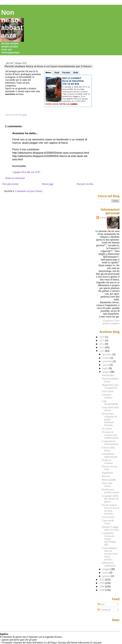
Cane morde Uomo (108, 522)
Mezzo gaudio (109, 480)
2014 (102, 344)
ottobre (106, 358)
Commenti (104, 610)
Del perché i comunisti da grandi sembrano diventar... (109, 419)
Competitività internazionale (110, 443)
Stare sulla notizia (107, 485)
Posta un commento (15, 178)
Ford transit (108, 391)
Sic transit (107, 429)
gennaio (107, 576)
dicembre (107, 354)
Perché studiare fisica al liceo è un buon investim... (111, 509)
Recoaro (106, 476)
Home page (48, 184)
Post (101, 604)
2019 (102, 337)
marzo (106, 573)
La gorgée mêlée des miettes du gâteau (110, 499)
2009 (102, 586)
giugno (106, 372)
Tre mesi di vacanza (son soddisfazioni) (110, 435)
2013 (102, 347)
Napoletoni (107, 473)
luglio (106, 368)
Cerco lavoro (108, 517)
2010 (102, 583)
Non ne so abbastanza (12, 24)
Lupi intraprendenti (110, 402)
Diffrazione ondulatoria (109, 564)
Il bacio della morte (108, 449)
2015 (102, 340)
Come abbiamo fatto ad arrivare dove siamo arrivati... (110, 554)
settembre (108, 361)
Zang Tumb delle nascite (110, 409)
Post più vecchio (85, 184)
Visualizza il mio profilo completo (111, 322)
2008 (102, 590)
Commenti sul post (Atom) (29, 191)
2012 (102, 351)
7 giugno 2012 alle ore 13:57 (26, 172)
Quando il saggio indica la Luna (110, 528)
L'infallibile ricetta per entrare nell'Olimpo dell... (109, 539)
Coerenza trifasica (107, 396)
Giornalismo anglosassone (110, 455)
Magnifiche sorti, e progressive (110, 386)
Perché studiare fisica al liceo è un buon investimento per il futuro (48, 66)
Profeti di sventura (107, 462)
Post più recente (11, 184)
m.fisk (103, 218)
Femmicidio (108, 375)
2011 (102, 580)
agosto (106, 365)
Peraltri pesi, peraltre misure (111, 491)
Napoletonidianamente (110, 380)
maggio (107, 569)
